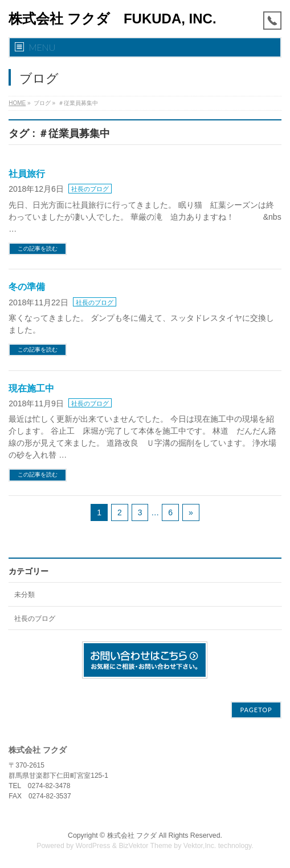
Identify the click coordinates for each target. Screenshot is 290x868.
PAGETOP (256, 710)
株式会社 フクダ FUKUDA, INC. (112, 19)
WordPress (93, 846)
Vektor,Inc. (200, 846)
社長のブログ (90, 189)
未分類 (24, 595)
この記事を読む (38, 249)
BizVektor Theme (145, 846)
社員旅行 (27, 174)
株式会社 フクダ (132, 835)
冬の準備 (27, 287)
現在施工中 (31, 388)
